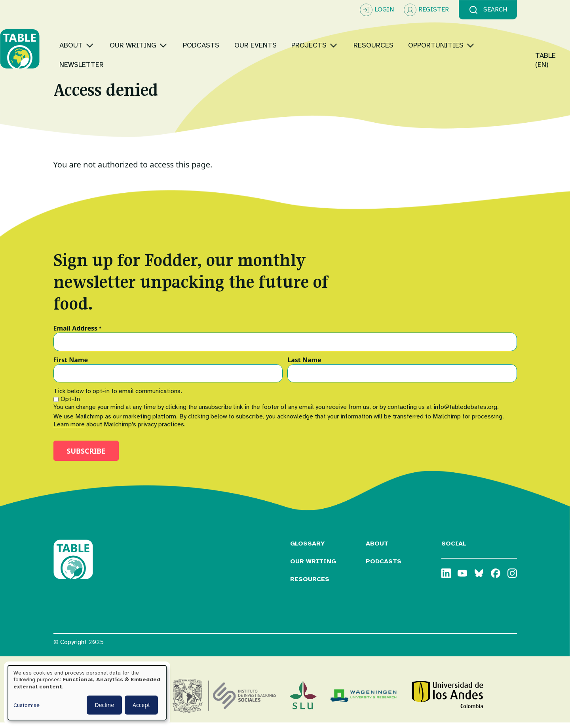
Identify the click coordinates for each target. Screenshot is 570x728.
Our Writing (313, 566)
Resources (310, 584)
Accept (141, 705)
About (377, 549)
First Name (71, 365)
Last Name (304, 365)
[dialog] (87, 693)
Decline (104, 705)
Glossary (308, 549)
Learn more (69, 430)
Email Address (78, 333)
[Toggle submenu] (143, 39)
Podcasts (384, 566)
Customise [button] (27, 705)
